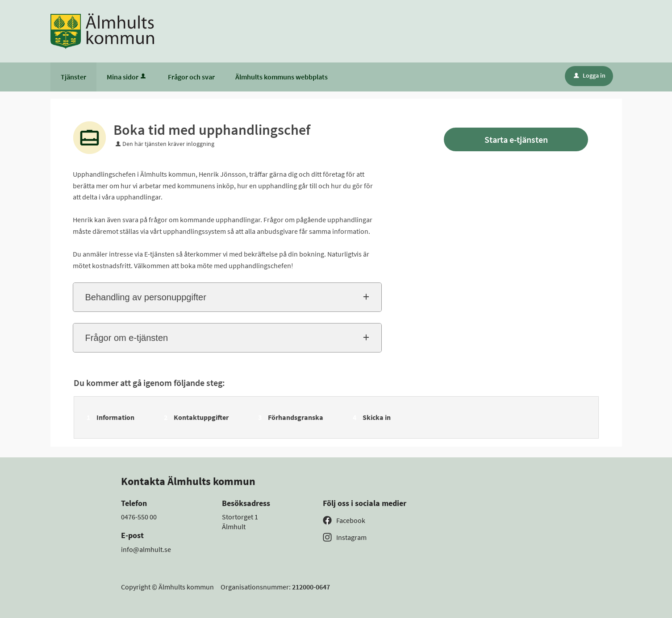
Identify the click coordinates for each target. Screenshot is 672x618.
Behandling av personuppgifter (146, 297)
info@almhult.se (146, 549)
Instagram (351, 537)
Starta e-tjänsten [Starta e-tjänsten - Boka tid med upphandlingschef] (516, 139)
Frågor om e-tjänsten (127, 338)
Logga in (590, 75)
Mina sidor (127, 77)
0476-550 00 (139, 517)
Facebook (351, 520)
